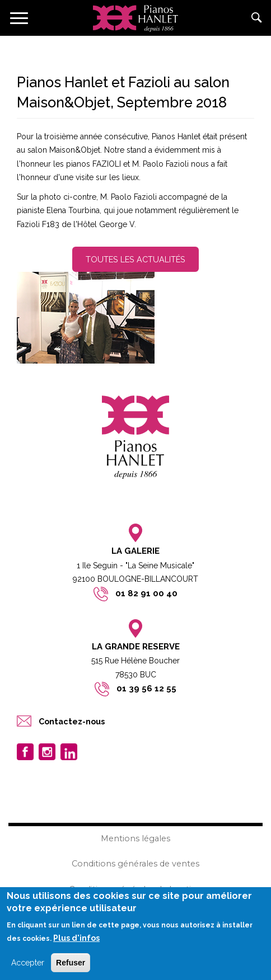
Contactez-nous (72, 721)
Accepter (28, 964)
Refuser (71, 964)
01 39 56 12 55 (146, 689)
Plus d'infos (76, 939)
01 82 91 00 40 (146, 593)
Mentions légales (135, 838)
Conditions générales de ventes (135, 864)
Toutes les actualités (135, 259)
